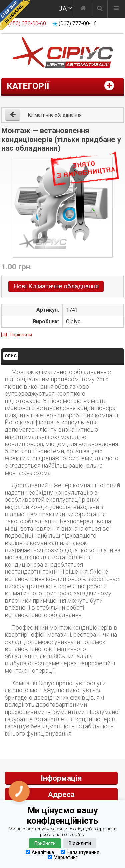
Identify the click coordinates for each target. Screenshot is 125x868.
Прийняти (45, 843)
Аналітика (40, 852)
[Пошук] (100, 9)
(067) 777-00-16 (78, 23)
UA (62, 8)
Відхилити (80, 843)
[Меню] (116, 9)
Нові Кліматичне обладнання (56, 286)
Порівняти (21, 335)
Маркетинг (63, 857)
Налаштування (80, 852)
